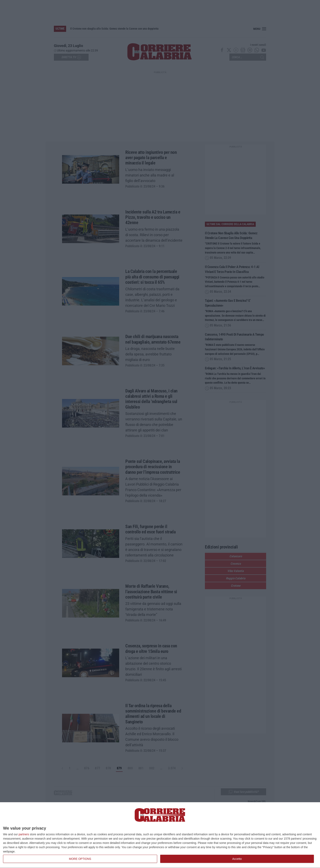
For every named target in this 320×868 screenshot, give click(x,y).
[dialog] (160, 835)
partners (24, 834)
